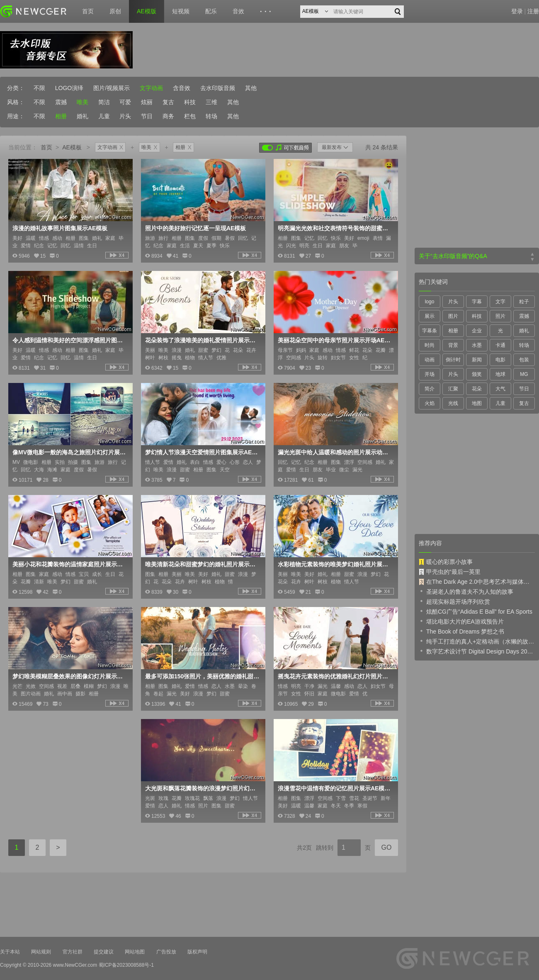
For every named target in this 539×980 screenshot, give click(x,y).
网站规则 (41, 952)
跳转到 (325, 848)
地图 (477, 403)
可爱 (125, 102)
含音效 (182, 88)
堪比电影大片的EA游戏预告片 (461, 621)
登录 (517, 11)
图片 (453, 316)
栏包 (190, 116)
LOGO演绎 (69, 88)
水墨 (477, 345)
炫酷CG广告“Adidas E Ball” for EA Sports (476, 611)
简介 (430, 389)
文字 (500, 302)
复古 (168, 102)
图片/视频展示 (112, 88)
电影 (500, 360)
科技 (190, 102)
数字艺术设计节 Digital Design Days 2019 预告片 (477, 651)
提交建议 (104, 952)
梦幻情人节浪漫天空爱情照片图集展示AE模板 (202, 452)
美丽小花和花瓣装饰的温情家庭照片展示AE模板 (70, 564)
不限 (39, 88)
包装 (524, 360)
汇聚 (453, 389)
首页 (88, 11)
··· (267, 12)
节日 (147, 116)
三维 (211, 102)
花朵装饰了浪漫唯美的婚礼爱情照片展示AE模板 (202, 340)
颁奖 (477, 374)
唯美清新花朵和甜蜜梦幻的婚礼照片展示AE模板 (202, 564)
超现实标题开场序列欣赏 (454, 601)
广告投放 (166, 952)
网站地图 (135, 952)
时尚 (430, 345)
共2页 (304, 848)
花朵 (477, 389)
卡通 (500, 345)
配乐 (211, 11)
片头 (125, 116)
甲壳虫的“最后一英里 (450, 572)
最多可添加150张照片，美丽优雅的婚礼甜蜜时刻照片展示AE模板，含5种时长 (202, 676)
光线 (453, 403)
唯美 (83, 102)
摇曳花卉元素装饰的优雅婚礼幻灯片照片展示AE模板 (335, 676)
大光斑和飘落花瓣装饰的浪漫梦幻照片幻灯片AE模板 (202, 788)
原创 (115, 11)
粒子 (524, 302)
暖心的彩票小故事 (446, 562)
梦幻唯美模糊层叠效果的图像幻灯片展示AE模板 (70, 676)
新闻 (477, 360)
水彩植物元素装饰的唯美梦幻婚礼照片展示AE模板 (335, 564)
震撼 (61, 102)
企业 (477, 331)
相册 (61, 116)
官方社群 (73, 952)
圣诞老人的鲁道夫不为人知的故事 (466, 591)
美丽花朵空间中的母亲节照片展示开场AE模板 (335, 340)
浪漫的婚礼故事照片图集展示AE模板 (60, 228)
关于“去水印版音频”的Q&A (453, 256)
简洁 (104, 102)
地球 (500, 374)
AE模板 (72, 147)
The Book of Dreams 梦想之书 (461, 631)
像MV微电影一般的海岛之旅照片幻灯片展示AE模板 (70, 452)
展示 (430, 316)
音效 (238, 11)
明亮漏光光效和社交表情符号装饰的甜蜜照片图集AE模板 (335, 228)
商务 (168, 116)
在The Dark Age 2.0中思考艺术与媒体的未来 (477, 582)
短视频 (181, 11)
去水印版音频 (218, 88)
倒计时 (453, 360)
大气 (500, 389)
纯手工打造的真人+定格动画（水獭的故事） (477, 641)
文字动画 (151, 88)
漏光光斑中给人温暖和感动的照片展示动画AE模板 (335, 452)
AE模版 (147, 11)
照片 (500, 316)
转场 (211, 116)
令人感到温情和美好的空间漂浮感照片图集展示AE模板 (70, 340)
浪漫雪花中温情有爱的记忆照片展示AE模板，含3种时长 (335, 788)
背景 (453, 345)
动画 (430, 360)
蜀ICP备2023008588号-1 (126, 965)
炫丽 (147, 102)
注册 (533, 11)
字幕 (477, 302)
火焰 (430, 403)
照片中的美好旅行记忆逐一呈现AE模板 (195, 228)
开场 (430, 374)
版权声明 (197, 952)
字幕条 (430, 331)
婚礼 (83, 116)
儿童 (104, 116)
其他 (251, 88)
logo (430, 302)
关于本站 (10, 952)
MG (524, 374)
